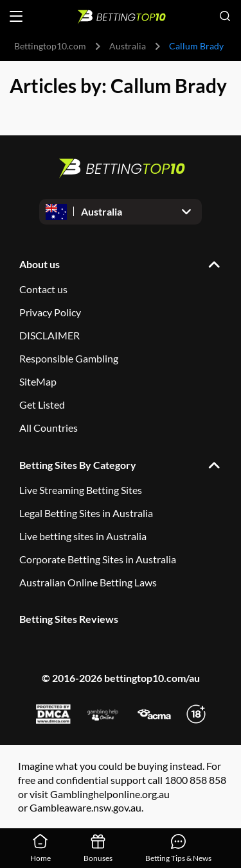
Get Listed (42, 404)
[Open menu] (16, 16)
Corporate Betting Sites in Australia (98, 559)
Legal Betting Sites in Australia (86, 513)
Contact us (43, 289)
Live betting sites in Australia (83, 536)
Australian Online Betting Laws (88, 582)
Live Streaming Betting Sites (81, 490)
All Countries (49, 428)
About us (40, 264)
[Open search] (225, 16)
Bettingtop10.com (50, 46)
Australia (128, 46)
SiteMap (38, 381)
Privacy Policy (50, 312)
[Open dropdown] (121, 212)
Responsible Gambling (69, 358)
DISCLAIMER (49, 335)
